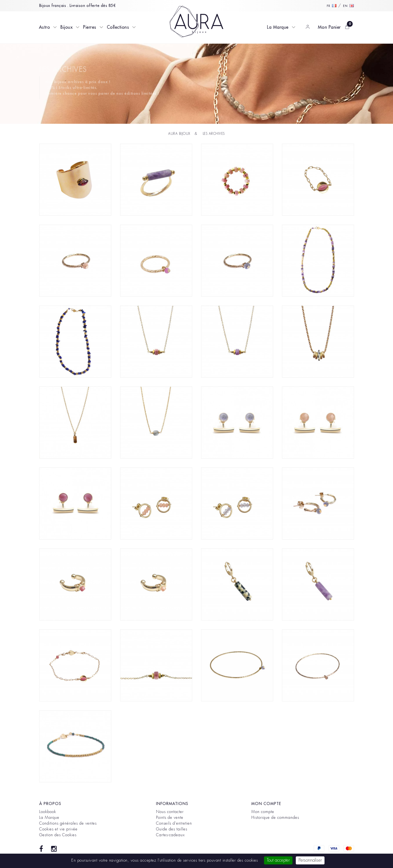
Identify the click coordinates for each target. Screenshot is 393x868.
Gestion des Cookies (58, 835)
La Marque (278, 27)
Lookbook (48, 812)
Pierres (90, 27)
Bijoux (67, 27)
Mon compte (263, 812)
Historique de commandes (275, 817)
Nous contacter (170, 812)
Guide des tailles (172, 829)
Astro (45, 27)
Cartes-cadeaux (170, 835)
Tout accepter (278, 860)
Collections (118, 27)
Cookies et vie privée (58, 829)
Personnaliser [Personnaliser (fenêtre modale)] (310, 860)
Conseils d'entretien (174, 823)
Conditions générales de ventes (68, 823)
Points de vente (170, 817)
